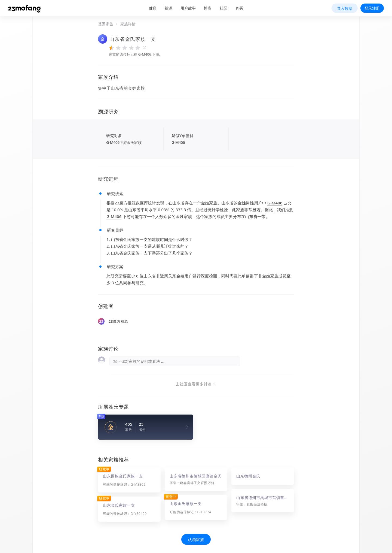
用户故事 (188, 8)
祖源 (169, 8)
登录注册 (372, 8)
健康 (153, 8)
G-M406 (145, 54)
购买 (239, 8)
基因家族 (106, 24)
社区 (223, 8)
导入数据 (345, 8)
